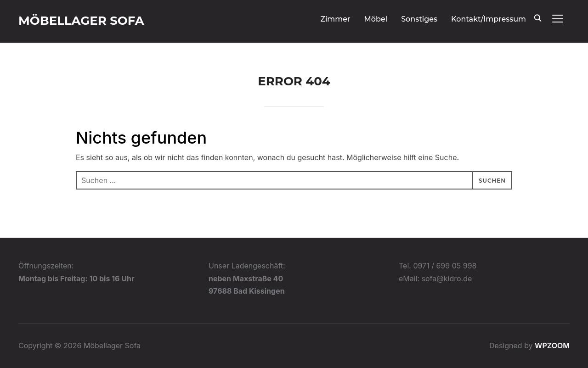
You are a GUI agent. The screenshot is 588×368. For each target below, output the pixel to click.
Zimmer (335, 19)
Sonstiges (419, 19)
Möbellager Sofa (81, 21)
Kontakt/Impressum (489, 19)
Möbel (376, 19)
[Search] (537, 17)
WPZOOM (552, 346)
